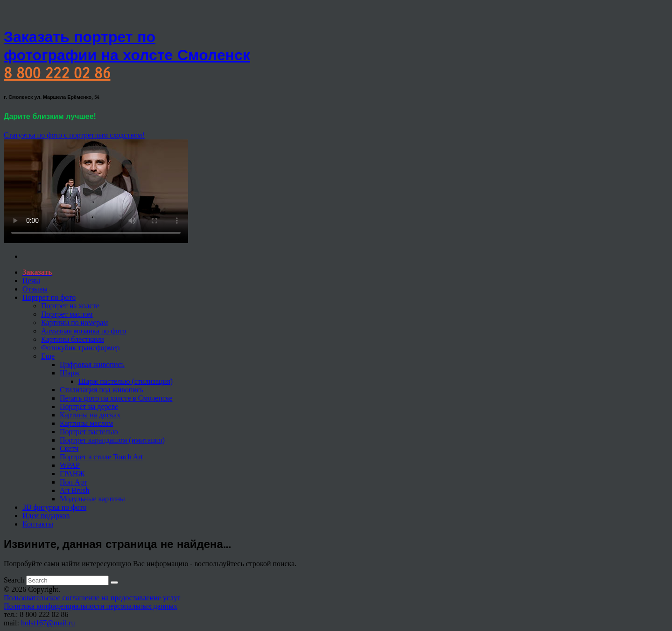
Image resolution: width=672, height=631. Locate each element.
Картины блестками (73, 339)
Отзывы (35, 289)
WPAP (70, 465)
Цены (31, 281)
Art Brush (75, 490)
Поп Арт (73, 482)
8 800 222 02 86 (57, 73)
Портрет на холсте (70, 306)
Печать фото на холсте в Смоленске (116, 398)
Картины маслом (86, 423)
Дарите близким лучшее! (50, 116)
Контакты (38, 524)
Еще (48, 356)
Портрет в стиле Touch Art (101, 457)
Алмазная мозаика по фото (84, 331)
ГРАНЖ (72, 474)
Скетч (69, 448)
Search (14, 580)
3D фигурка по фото (54, 507)
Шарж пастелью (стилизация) (126, 381)
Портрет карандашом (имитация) (112, 440)
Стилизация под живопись (101, 390)
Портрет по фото (49, 297)
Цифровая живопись (92, 364)
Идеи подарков (46, 516)
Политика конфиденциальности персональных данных (91, 606)
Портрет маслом (67, 314)
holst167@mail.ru (48, 623)
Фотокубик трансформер (80, 348)
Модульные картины (92, 499)
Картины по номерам (75, 322)
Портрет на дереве (89, 406)
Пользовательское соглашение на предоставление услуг (92, 598)
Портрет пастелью (89, 432)
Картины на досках (90, 415)
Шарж (70, 373)
